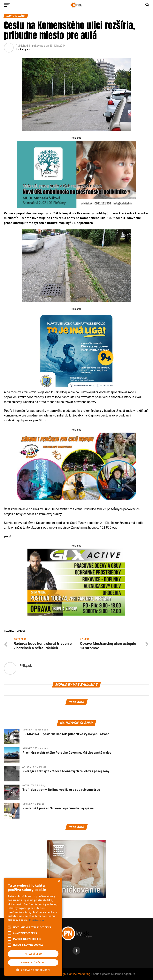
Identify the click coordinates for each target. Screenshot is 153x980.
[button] (33, 969)
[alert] (33, 927)
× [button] (59, 881)
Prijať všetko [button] (33, 954)
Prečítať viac (37, 920)
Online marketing (80, 974)
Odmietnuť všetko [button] (33, 963)
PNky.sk (25, 49)
